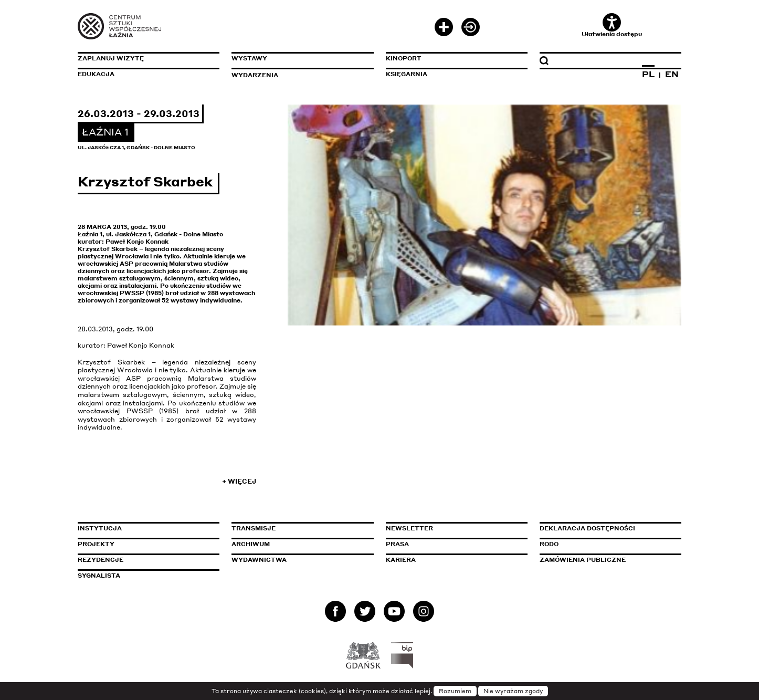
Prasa (397, 544)
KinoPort (404, 58)
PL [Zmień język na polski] (648, 74)
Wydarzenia (255, 75)
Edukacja (96, 74)
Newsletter (409, 528)
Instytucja (100, 528)
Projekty (96, 544)
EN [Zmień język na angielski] (672, 74)
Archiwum (251, 544)
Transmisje (298, 528)
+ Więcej (239, 481)
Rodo (549, 544)
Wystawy (249, 58)
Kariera (401, 560)
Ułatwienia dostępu (612, 25)
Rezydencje (101, 560)
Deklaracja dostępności (587, 528)
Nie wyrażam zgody (513, 691)
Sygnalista (99, 576)
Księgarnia (407, 74)
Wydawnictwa (259, 560)
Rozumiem (455, 691)
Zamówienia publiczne (606, 560)
